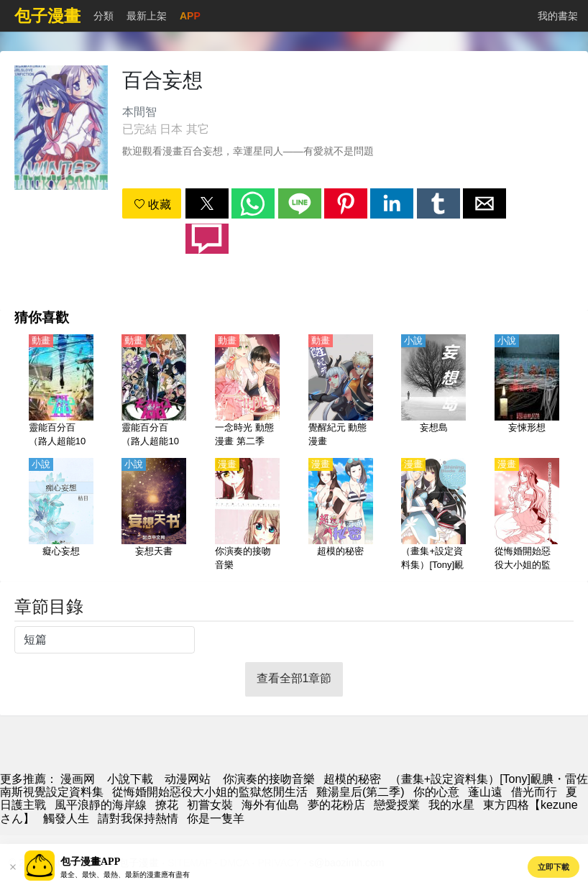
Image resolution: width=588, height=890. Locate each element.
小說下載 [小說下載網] (130, 779)
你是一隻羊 (216, 818)
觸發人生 (66, 818)
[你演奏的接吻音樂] (247, 515)
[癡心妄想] (61, 515)
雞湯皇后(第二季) (360, 792)
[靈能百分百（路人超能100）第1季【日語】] (154, 392)
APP (190, 16)
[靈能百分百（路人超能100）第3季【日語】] (61, 392)
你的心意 (436, 792)
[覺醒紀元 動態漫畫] (341, 392)
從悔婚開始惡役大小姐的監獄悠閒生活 (210, 792)
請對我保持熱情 (138, 818)
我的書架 (558, 16)
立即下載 (553, 867)
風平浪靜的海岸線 (101, 805)
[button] (207, 203)
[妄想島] (433, 392)
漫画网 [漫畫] (78, 779)
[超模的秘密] (341, 515)
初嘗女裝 (210, 805)
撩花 (167, 805)
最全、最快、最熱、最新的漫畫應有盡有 (125, 875)
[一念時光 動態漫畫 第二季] (247, 392)
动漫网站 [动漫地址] (188, 779)
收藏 (152, 205)
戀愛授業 (397, 805)
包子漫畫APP (90, 862)
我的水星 (451, 805)
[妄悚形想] (527, 392)
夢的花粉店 (336, 805)
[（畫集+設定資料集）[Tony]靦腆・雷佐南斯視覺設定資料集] (433, 515)
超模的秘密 (352, 779)
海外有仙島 (270, 805)
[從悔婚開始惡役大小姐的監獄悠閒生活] (527, 515)
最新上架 (147, 16)
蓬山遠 (485, 792)
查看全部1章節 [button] (294, 678)
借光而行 (534, 792)
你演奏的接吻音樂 (269, 779)
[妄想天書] (154, 515)
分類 (104, 16)
